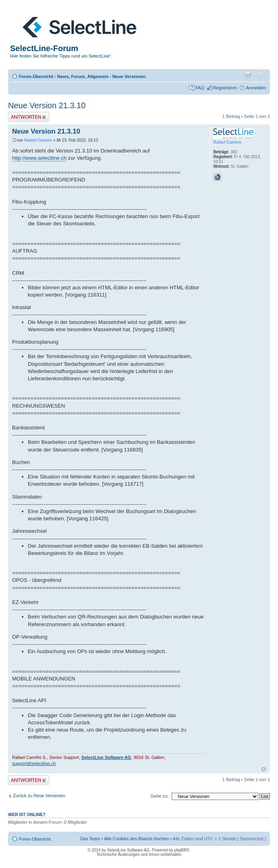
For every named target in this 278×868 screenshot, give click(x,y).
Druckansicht (248, 75)
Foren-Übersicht (36, 76)
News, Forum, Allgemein (83, 76)
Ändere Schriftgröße (260, 75)
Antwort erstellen (29, 117)
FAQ (200, 88)
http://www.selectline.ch (39, 158)
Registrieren (225, 88)
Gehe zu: (159, 796)
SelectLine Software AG (106, 757)
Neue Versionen (129, 76)
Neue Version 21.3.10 (47, 105)
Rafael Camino (38, 140)
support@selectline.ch (34, 763)
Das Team (90, 839)
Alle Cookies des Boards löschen (136, 839)
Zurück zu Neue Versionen (39, 796)
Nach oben (264, 769)
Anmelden (256, 88)
